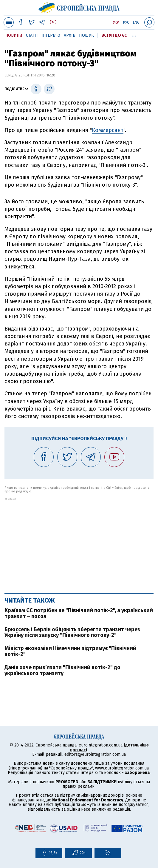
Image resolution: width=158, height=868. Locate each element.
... (134, 34)
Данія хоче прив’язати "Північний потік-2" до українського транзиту (62, 670)
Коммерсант (108, 130)
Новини (14, 35)
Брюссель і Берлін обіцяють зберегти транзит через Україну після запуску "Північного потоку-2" (72, 632)
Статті (32, 35)
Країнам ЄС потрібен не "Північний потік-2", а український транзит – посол (79, 613)
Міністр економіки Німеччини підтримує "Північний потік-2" (70, 651)
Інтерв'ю (51, 35)
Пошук (86, 35)
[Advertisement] (79, 543)
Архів (70, 35)
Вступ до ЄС (114, 35)
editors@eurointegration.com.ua (95, 754)
